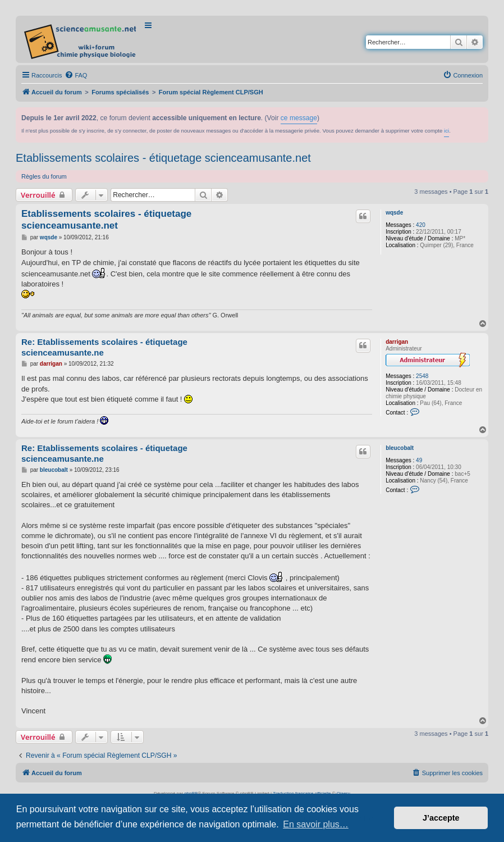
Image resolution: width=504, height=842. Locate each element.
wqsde (394, 213)
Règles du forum (44, 176)
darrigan (397, 342)
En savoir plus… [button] (316, 824)
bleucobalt (400, 448)
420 (421, 225)
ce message (299, 118)
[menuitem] (76, 75)
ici (446, 131)
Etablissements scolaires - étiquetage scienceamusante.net (163, 158)
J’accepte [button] (441, 818)
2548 (422, 376)
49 (419, 460)
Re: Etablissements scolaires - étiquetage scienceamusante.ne (104, 347)
